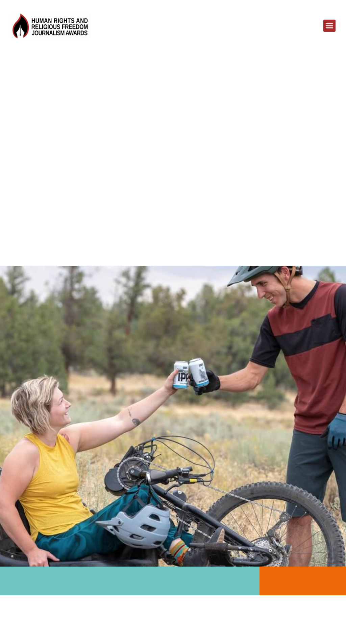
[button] (329, 26)
